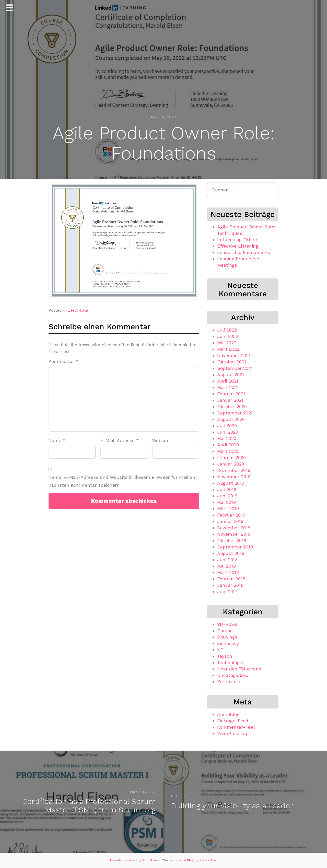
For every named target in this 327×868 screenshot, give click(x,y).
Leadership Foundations (244, 252)
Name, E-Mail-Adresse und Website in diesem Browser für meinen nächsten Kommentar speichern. (122, 481)
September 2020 (235, 413)
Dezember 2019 (234, 470)
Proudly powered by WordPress (135, 860)
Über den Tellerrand (239, 669)
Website (161, 440)
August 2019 (231, 483)
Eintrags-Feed (233, 721)
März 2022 (228, 349)
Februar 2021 (231, 394)
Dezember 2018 (234, 528)
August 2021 (231, 375)
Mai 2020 (227, 438)
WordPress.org (233, 733)
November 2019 (234, 477)
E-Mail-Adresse (120, 440)
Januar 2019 (230, 521)
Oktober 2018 (232, 540)
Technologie (230, 662)
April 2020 (228, 445)
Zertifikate (78, 310)
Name (57, 440)
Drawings (227, 637)
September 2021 (235, 368)
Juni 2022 (228, 336)
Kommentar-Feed (236, 727)
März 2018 (228, 572)
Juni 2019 (227, 496)
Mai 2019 (226, 502)
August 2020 (231, 419)
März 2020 (228, 451)
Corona (225, 631)
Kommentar (64, 361)
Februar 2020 (231, 457)
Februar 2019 (231, 515)
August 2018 (231, 553)
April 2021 (228, 381)
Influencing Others (238, 240)
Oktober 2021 (232, 362)
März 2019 (228, 509)
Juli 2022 (227, 330)
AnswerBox (208, 860)
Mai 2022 (227, 343)
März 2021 (228, 387)
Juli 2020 (227, 426)
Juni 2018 (227, 560)
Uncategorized (233, 675)
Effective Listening (238, 246)
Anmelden (228, 714)
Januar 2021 (230, 400)
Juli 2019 (227, 489)
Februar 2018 (231, 579)
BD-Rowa (227, 624)
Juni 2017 (227, 591)
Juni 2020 (228, 432)
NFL (222, 650)
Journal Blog (185, 860)
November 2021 (234, 355)
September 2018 (235, 547)
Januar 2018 (230, 585)
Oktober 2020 (232, 406)
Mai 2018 (226, 566)
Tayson (225, 656)
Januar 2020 (231, 464)
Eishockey (228, 643)
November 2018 (234, 534)
